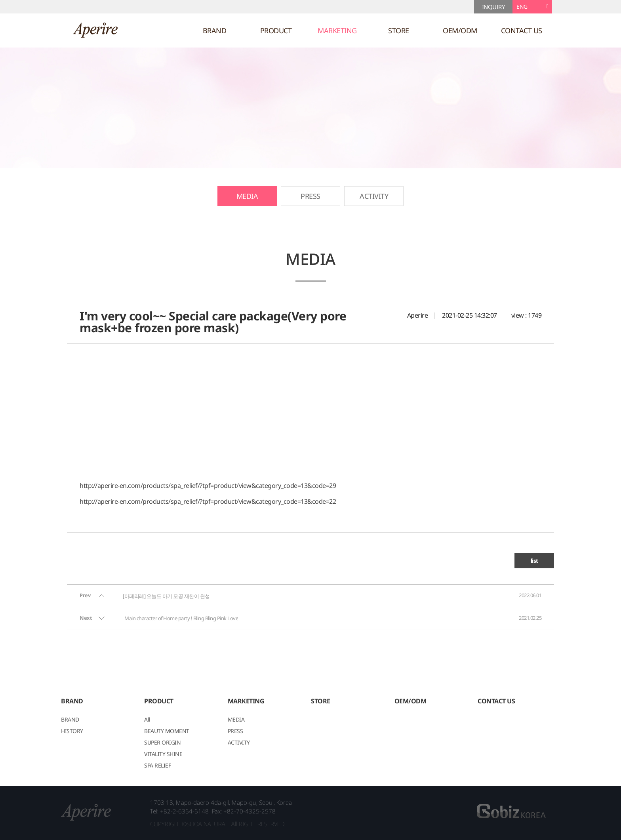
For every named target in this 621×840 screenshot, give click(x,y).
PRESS (310, 196)
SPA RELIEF (157, 766)
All (147, 720)
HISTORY (72, 731)
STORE (399, 30)
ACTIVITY (374, 196)
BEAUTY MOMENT (167, 731)
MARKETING (337, 30)
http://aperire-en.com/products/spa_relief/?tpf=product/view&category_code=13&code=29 (208, 486)
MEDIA (247, 196)
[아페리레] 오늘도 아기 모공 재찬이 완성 (166, 596)
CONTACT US (522, 30)
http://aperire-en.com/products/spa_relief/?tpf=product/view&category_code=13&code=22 (208, 501)
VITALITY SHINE (163, 754)
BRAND (215, 30)
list (534, 561)
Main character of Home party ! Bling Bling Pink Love (181, 618)
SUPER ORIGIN (162, 743)
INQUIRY (493, 7)
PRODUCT (276, 30)
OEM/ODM (460, 30)
